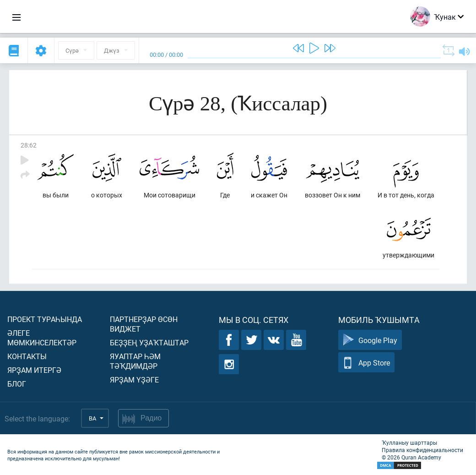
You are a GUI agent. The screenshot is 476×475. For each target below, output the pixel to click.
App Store (366, 363)
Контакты (27, 356)
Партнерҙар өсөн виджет (144, 324)
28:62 (29, 145)
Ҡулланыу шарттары (409, 442)
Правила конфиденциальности (422, 450)
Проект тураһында (45, 319)
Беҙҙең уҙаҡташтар (149, 342)
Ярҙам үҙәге (134, 379)
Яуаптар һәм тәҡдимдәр (135, 361)
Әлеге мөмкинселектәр (42, 338)
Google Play (370, 340)
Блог (17, 384)
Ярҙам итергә (34, 370)
